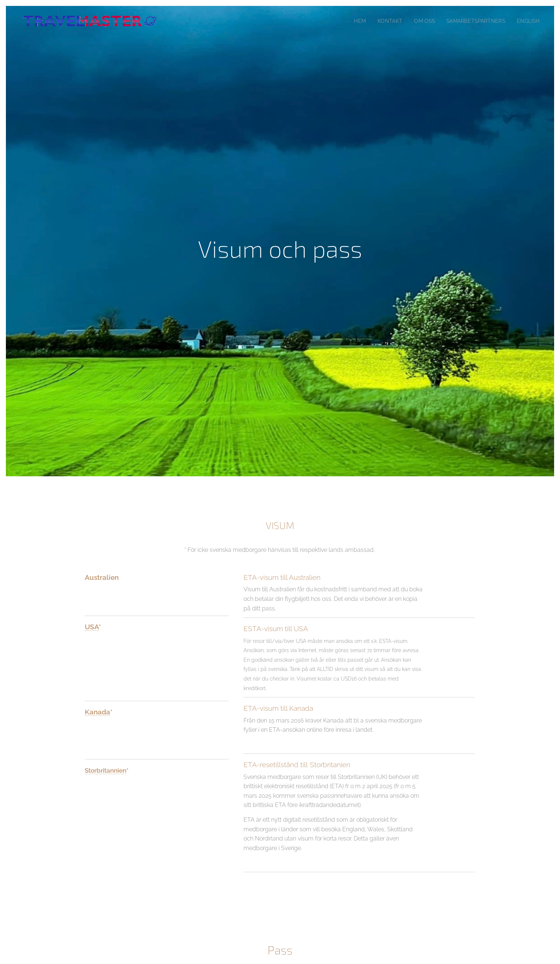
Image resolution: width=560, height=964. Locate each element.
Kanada (97, 711)
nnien (118, 770)
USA (92, 627)
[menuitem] (352, 21)
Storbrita (97, 770)
